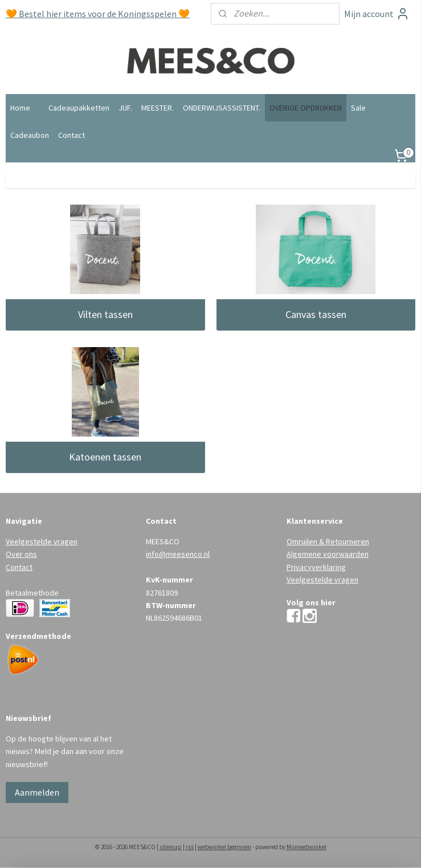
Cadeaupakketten (79, 108)
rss (190, 847)
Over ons (21, 554)
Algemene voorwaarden (328, 554)
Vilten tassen (105, 314)
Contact (71, 135)
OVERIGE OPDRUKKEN (306, 108)
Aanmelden (37, 792)
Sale (358, 108)
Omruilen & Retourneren (328, 541)
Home (20, 108)
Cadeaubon (30, 135)
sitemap (171, 847)
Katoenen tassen (105, 457)
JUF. (125, 108)
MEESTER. (158, 108)
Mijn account (377, 14)
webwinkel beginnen (224, 847)
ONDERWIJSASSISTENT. (222, 108)
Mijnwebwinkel (306, 847)
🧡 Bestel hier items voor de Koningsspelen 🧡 (98, 14)
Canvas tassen (316, 314)
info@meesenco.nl (178, 554)
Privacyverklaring (316, 567)
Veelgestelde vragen (42, 541)
